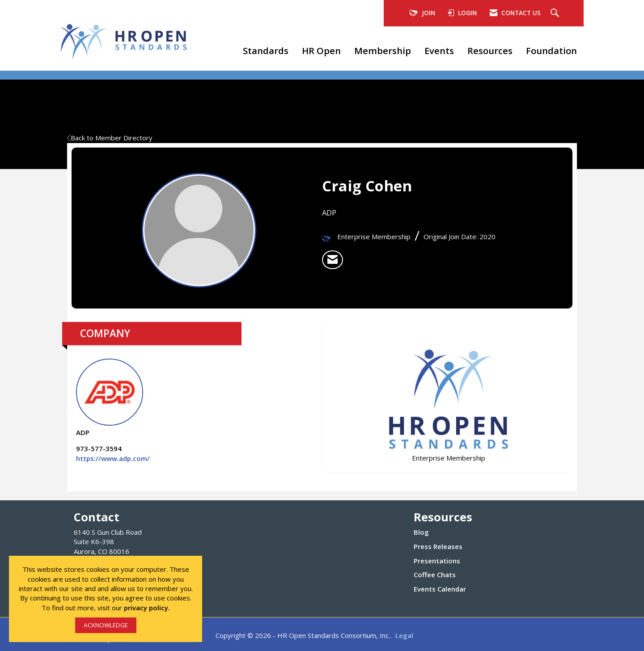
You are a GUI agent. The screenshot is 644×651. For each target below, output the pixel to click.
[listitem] (333, 260)
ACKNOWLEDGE (106, 625)
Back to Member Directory (110, 138)
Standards (266, 51)
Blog (421, 532)
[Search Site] (556, 13)
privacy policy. (147, 608)
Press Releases (438, 546)
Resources (490, 51)
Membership (383, 51)
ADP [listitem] (110, 398)
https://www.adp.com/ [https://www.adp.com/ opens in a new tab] (113, 458)
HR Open (321, 51)
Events (439, 51)
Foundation (551, 51)
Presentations (437, 561)
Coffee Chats (435, 575)
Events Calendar (440, 589)
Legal (404, 635)
